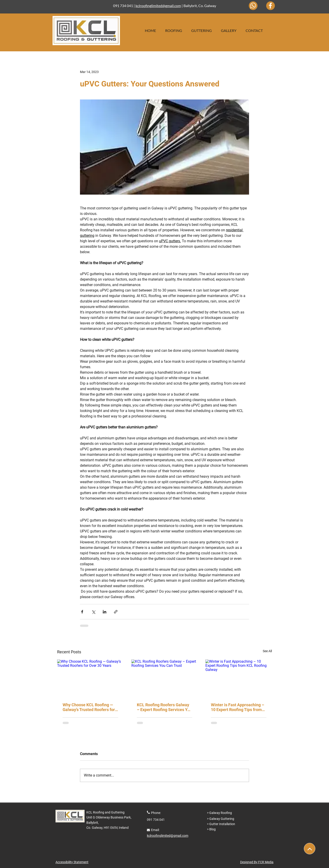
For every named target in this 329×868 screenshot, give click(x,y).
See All (267, 651)
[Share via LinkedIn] (105, 612)
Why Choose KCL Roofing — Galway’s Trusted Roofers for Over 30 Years (89, 707)
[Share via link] (116, 612)
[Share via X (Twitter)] (93, 612)
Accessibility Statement (72, 862)
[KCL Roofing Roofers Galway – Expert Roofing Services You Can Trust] (165, 678)
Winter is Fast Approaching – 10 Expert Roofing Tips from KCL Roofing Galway (237, 707)
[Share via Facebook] (82, 612)
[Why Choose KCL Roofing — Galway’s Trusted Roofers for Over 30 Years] (90, 678)
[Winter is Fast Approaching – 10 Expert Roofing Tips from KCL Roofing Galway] (239, 678)
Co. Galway (207, 6)
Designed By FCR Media (257, 862)
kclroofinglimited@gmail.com (158, 6)
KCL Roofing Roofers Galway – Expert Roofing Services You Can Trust (164, 707)
